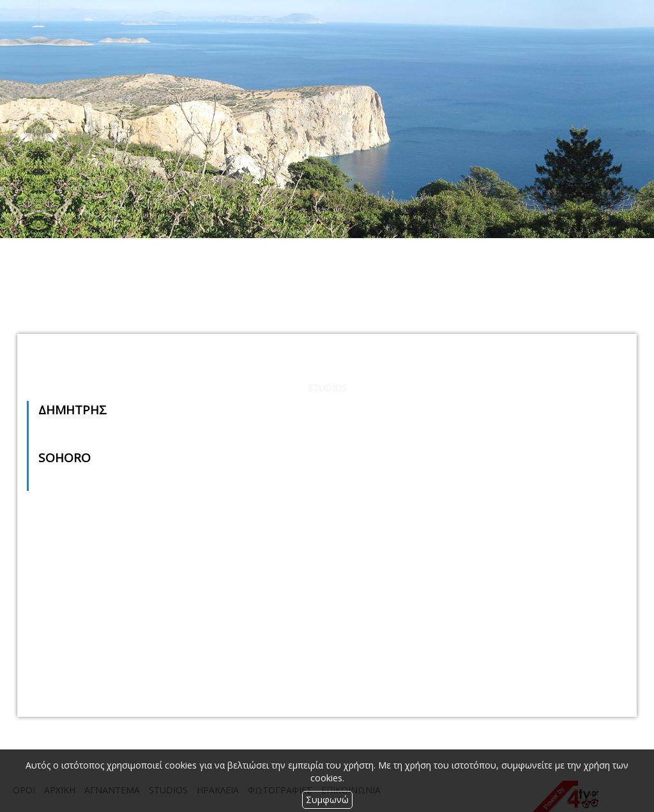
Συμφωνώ (327, 800)
